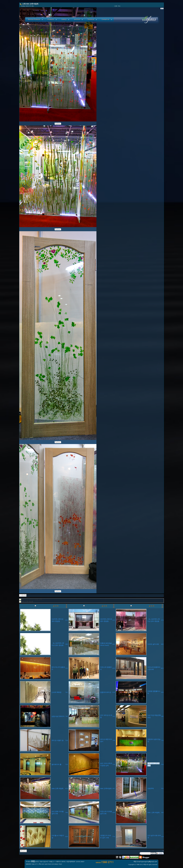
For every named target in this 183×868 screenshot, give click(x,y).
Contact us (107, 19)
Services (78, 19)
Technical (92, 19)
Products (52, 19)
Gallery (65, 19)
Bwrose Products (36, 19)
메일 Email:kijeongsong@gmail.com (145, 862)
